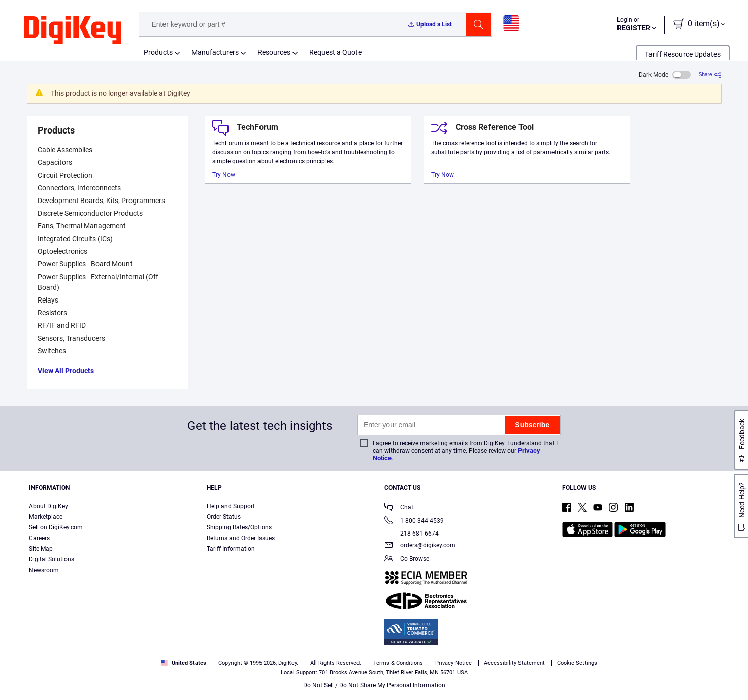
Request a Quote (335, 52)
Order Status (224, 517)
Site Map (41, 549)
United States (184, 663)
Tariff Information (231, 549)
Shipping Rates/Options (239, 527)
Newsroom (44, 570)
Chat (399, 508)
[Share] (710, 74)
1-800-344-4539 (414, 522)
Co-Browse (407, 560)
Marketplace (46, 517)
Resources (274, 52)
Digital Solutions (52, 559)
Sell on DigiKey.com (56, 527)
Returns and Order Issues (241, 538)
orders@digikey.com (420, 546)
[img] (73, 30)
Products (158, 52)
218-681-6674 (412, 534)
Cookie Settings (577, 663)
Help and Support (231, 506)
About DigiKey (48, 506)
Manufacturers (215, 52)
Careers (39, 538)
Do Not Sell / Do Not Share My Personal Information (374, 685)
